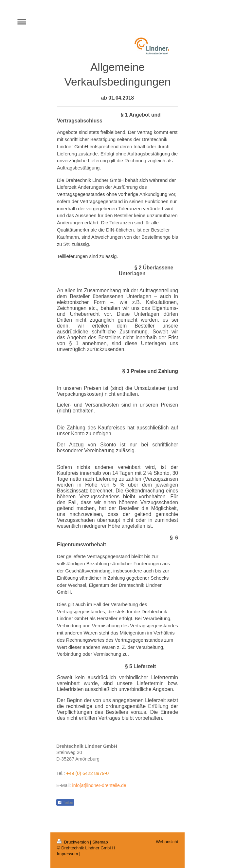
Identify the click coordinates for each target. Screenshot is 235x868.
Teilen (65, 803)
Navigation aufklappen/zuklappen (117, 22)
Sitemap (100, 842)
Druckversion (73, 842)
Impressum (67, 854)
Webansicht (167, 842)
